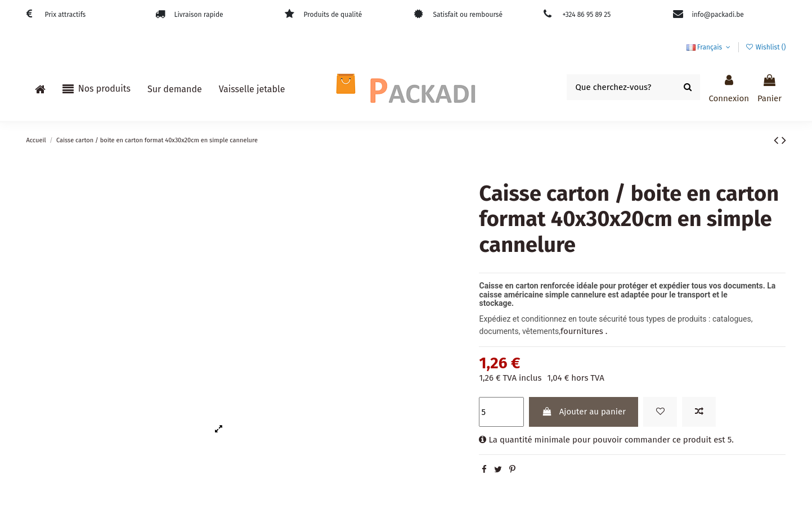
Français (710, 47)
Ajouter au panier (584, 412)
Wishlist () (765, 47)
